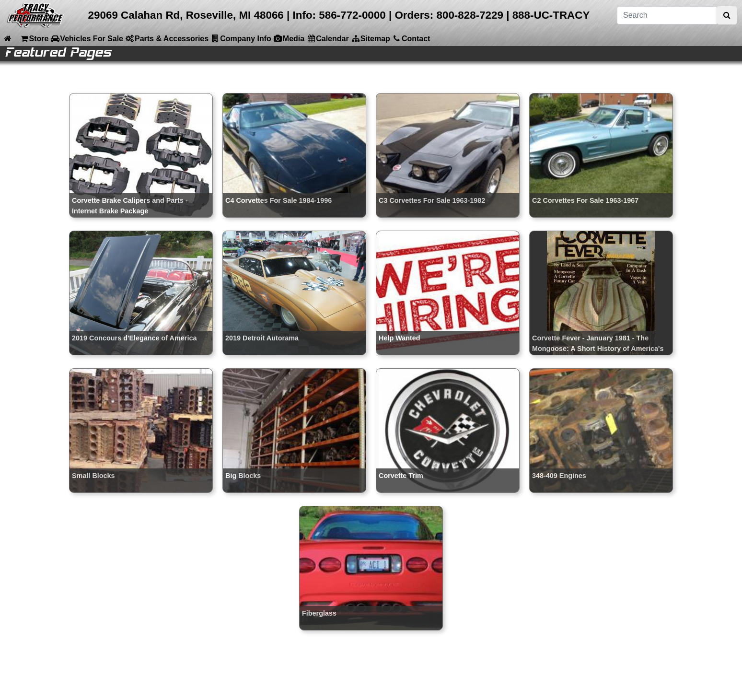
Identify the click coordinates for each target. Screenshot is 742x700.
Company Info (241, 38)
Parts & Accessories (167, 38)
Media (289, 38)
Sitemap (371, 38)
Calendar (327, 38)
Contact (411, 38)
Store (34, 38)
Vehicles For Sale (87, 38)
